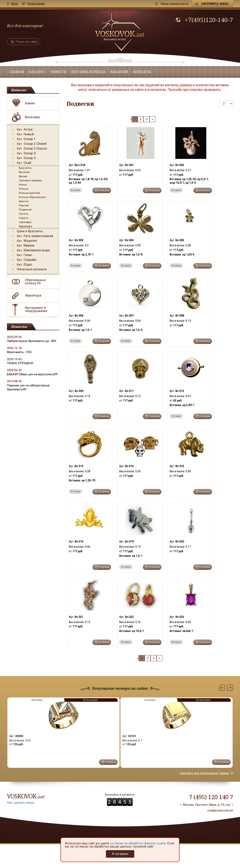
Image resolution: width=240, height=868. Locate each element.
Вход (15, 4)
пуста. (175, 4)
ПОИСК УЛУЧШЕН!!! (20, 363)
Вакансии (119, 72)
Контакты (142, 72)
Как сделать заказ (21, 803)
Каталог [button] (37, 72)
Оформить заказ (215, 4)
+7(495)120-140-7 (209, 20)
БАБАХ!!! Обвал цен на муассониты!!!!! (32, 374)
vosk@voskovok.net (220, 810)
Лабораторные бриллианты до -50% (32, 341)
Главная (17, 72)
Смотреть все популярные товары (204, 773)
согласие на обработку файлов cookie (138, 843)
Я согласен (120, 854)
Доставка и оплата (88, 72)
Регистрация (36, 4)
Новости (59, 72)
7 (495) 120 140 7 (211, 797)
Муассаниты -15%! (19, 352)
